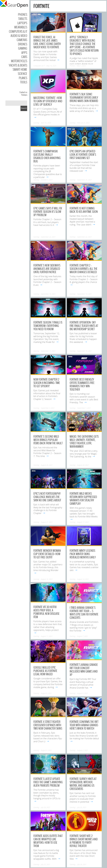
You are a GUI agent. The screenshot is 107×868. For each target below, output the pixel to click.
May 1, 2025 (81, 66)
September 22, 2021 (48, 237)
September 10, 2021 (84, 351)
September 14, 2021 (48, 294)
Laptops (22, 23)
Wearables (21, 27)
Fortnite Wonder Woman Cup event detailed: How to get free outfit (47, 554)
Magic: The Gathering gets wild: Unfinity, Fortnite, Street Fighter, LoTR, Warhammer (84, 441)
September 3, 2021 (48, 408)
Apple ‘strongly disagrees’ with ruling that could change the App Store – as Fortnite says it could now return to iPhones (84, 45)
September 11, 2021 (48, 351)
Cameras (22, 40)
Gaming (23, 48)
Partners (24, 95)
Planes (23, 78)
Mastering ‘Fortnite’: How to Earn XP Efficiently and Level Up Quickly (48, 101)
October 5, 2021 (47, 180)
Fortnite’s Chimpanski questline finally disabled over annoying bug (47, 156)
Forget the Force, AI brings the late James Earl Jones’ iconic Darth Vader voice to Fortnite (47, 42)
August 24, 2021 (83, 465)
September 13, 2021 (84, 294)
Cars (24, 57)
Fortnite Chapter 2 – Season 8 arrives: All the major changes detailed (84, 269)
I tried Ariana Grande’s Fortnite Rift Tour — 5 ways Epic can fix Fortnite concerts (84, 613)
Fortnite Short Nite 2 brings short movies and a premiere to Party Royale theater (84, 841)
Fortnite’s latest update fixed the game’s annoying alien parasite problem (48, 782)
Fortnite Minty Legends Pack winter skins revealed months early (83, 554)
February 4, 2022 (83, 123)
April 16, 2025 (46, 123)
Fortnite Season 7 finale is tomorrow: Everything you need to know (48, 326)
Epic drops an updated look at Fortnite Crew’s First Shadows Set (83, 154)
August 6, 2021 (46, 693)
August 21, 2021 (47, 522)
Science (23, 73)
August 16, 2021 (47, 579)
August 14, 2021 (83, 579)
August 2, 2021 (83, 750)
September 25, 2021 (84, 180)
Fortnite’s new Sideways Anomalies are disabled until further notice (47, 269)
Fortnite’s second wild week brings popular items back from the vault (48, 440)
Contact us (23, 92)
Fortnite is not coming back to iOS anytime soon (84, 210)
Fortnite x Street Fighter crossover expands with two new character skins (48, 725)
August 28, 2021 (47, 465)
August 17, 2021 (83, 522)
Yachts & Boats (18, 65)
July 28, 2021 (46, 807)
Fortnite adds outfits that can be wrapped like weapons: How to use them (48, 841)
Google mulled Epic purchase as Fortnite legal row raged (45, 671)
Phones (23, 14)
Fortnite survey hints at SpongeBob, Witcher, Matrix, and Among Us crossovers (83, 784)
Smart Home (20, 69)
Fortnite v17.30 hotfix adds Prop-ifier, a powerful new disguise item (46, 612)
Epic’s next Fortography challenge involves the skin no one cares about (47, 497)
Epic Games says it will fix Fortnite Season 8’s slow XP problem (48, 212)
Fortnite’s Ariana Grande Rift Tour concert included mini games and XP (84, 670)
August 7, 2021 (83, 636)
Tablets (23, 19)
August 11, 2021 (47, 636)
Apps (24, 52)
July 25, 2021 (46, 864)
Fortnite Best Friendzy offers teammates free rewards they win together (82, 384)
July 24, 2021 (82, 864)
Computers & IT (18, 31)
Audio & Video (19, 35)
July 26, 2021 (82, 807)
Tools (24, 82)
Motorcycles (19, 61)
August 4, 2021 (46, 750)
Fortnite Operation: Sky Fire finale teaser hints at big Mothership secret (84, 326)
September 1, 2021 (84, 408)
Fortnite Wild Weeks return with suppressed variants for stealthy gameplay (83, 498)
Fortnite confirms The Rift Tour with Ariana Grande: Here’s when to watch (84, 725)
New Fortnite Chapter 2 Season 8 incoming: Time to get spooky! (47, 383)
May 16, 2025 (51, 66)
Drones (23, 44)
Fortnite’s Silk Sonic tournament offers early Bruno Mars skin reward (84, 97)
